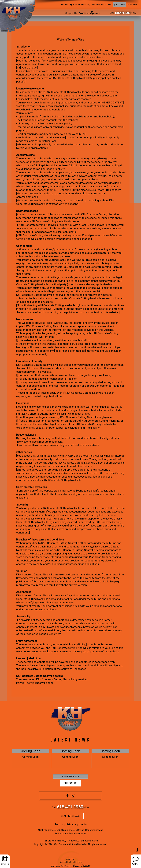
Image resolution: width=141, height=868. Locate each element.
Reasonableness (26, 435)
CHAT (136, 861)
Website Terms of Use (70, 40)
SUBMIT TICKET (70, 861)
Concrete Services (100, 5)
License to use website (30, 89)
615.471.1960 (122, 13)
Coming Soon (31, 751)
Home (64, 5)
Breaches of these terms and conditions (40, 540)
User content (24, 246)
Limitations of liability (29, 361)
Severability (23, 617)
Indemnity (22, 505)
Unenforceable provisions (32, 487)
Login (83, 824)
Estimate (119, 5)
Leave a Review (89, 13)
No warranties (25, 319)
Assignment (24, 592)
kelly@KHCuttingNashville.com (35, 683)
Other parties (24, 452)
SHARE (5, 861)
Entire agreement (27, 641)
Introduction (24, 47)
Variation (22, 571)
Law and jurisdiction (28, 658)
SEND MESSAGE (71, 816)
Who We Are (78, 5)
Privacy (71, 824)
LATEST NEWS (70, 740)
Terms (59, 824)
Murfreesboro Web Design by (61, 866)
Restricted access (27, 211)
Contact (133, 5)
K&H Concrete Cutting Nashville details (39, 676)
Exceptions (23, 403)
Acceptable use (25, 155)
